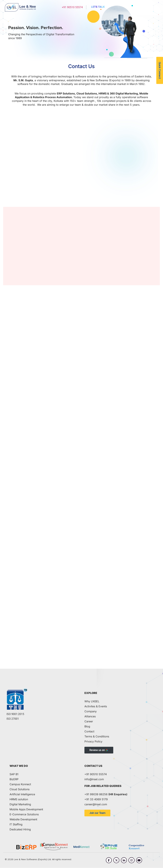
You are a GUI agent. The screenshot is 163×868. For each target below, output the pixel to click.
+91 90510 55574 (72, 7)
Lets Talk (98, 7)
